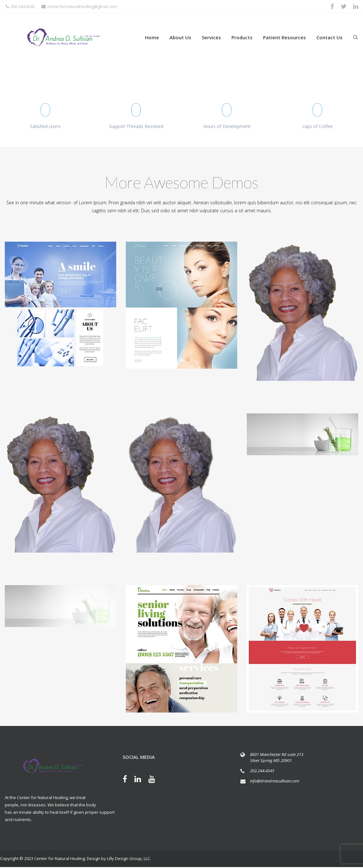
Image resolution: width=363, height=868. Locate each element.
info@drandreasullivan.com (275, 781)
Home (152, 37)
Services (211, 37)
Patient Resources (284, 37)
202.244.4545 (20, 6)
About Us (180, 37)
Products (242, 37)
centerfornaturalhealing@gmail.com (79, 6)
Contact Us (329, 37)
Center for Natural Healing (60, 858)
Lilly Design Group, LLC (129, 858)
